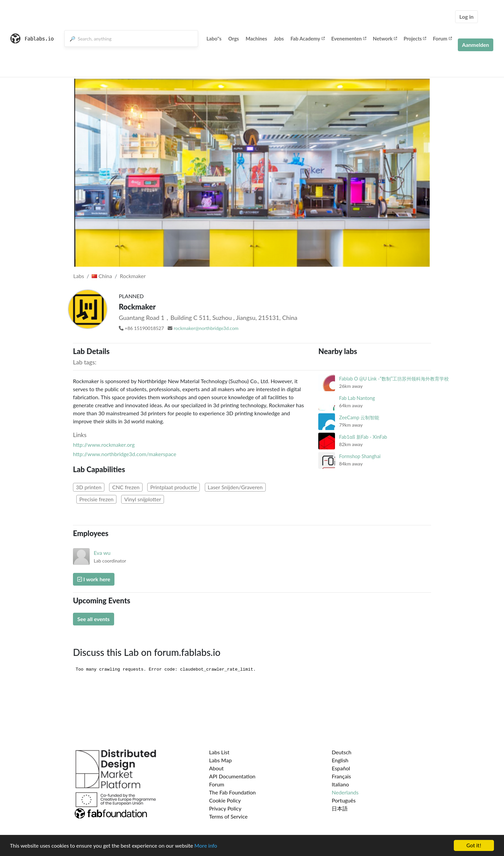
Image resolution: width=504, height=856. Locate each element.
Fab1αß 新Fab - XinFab (363, 437)
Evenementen (349, 38)
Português (344, 800)
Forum (442, 38)
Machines (256, 38)
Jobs (279, 38)
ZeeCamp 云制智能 (359, 417)
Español (341, 768)
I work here (94, 579)
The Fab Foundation (233, 792)
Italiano (340, 784)
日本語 (340, 808)
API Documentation (232, 776)
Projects (415, 38)
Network (385, 38)
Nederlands (345, 792)
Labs (79, 276)
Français (341, 776)
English (340, 760)
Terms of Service (228, 816)
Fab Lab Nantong (357, 398)
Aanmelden (476, 45)
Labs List (219, 752)
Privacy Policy (225, 808)
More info (206, 846)
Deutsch (342, 752)
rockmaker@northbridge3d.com (206, 328)
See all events (94, 619)
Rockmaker (133, 276)
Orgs (234, 38)
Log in (467, 17)
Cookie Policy (225, 800)
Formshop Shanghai (360, 456)
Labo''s (214, 38)
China (102, 276)
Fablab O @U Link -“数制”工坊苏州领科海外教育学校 (394, 379)
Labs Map (221, 760)
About (217, 768)
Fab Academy (308, 38)
